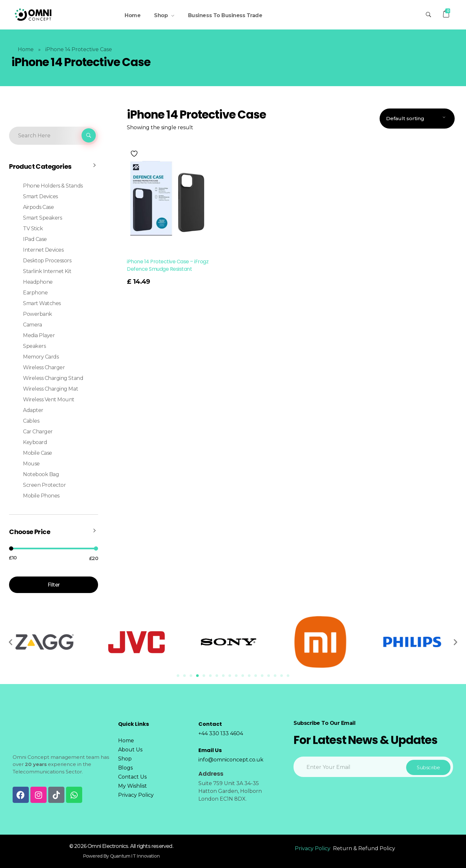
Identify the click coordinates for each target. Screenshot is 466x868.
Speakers (34, 346)
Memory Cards (41, 357)
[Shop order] (417, 119)
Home (26, 49)
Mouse (31, 464)
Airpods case (38, 207)
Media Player (39, 335)
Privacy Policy (313, 848)
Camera (32, 325)
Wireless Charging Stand (53, 378)
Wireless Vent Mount (49, 400)
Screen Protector (44, 485)
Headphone (38, 282)
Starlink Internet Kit (47, 271)
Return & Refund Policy (364, 848)
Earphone (35, 293)
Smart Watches (42, 303)
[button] (11, 642)
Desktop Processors (47, 261)
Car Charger (38, 432)
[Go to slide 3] (191, 676)
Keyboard (35, 442)
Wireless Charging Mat (50, 389)
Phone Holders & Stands (53, 186)
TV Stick (33, 228)
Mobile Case (38, 453)
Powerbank (38, 314)
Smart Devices (40, 196)
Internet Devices (43, 250)
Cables (31, 421)
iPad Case (35, 239)
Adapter (33, 410)
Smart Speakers (42, 218)
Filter (54, 585)
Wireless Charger (44, 367)
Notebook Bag (41, 474)
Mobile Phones (41, 496)
